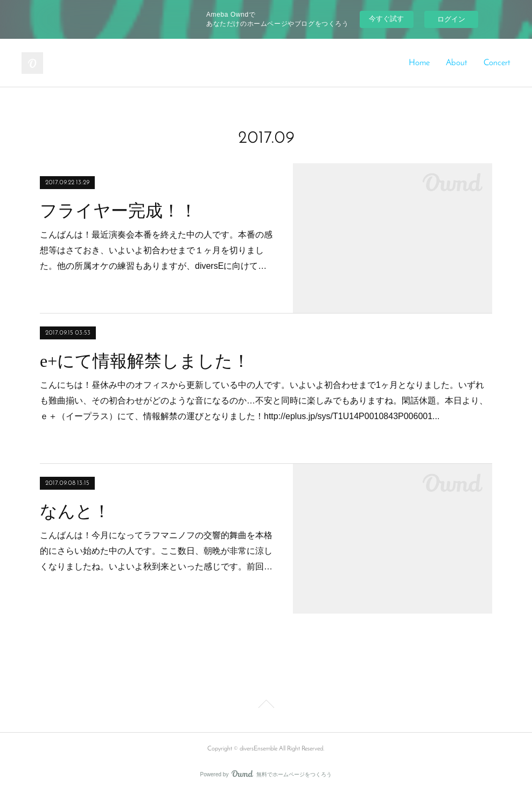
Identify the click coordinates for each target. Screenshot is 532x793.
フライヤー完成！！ (118, 211)
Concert (497, 63)
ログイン (451, 19)
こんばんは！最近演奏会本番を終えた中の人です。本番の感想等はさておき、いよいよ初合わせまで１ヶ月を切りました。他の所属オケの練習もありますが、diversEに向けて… (156, 250)
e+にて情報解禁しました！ (145, 361)
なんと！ (75, 511)
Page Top (266, 706)
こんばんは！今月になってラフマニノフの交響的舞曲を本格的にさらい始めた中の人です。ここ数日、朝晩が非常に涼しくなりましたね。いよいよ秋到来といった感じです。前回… (156, 551)
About (457, 63)
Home (419, 63)
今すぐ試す (386, 19)
